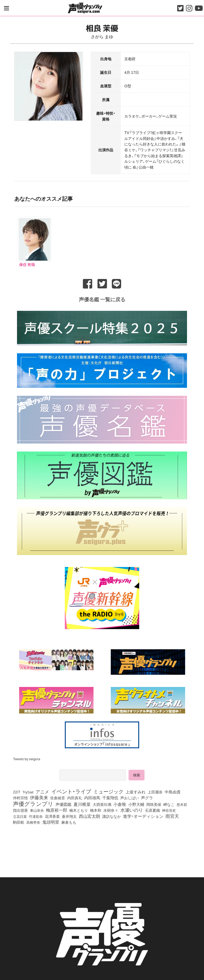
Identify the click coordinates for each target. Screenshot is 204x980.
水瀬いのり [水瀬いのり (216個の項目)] (132, 809)
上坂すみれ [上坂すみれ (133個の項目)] (136, 791)
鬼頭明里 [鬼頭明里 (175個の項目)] (51, 821)
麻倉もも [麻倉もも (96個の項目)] (69, 821)
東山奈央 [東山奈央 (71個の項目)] (37, 809)
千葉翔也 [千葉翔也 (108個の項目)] (110, 797)
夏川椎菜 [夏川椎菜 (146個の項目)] (82, 803)
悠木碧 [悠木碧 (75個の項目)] (182, 803)
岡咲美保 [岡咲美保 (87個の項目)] (154, 803)
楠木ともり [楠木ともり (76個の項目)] (79, 809)
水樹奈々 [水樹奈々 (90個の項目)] (111, 810)
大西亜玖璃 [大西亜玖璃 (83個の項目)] (102, 803)
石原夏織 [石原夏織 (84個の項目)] (152, 809)
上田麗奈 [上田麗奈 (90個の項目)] (155, 791)
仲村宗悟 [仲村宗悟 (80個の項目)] (20, 797)
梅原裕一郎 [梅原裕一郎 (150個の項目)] (57, 809)
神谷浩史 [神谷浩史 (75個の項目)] (169, 809)
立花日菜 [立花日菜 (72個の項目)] (20, 816)
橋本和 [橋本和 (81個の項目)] (96, 809)
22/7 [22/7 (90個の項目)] (17, 791)
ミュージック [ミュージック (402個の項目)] (108, 790)
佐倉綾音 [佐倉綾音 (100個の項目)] (58, 797)
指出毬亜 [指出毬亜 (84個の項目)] (20, 809)
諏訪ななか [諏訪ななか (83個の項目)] (112, 815)
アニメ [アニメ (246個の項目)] (42, 791)
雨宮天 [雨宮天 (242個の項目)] (172, 815)
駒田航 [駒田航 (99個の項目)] (19, 821)
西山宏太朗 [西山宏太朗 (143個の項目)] (90, 815)
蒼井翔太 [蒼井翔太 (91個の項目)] (69, 816)
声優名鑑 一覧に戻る (102, 298)
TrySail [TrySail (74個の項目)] (28, 791)
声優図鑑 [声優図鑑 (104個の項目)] (63, 803)
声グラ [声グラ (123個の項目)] (147, 797)
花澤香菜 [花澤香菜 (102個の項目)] (52, 815)
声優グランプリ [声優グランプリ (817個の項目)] (33, 803)
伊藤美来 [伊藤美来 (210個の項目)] (39, 797)
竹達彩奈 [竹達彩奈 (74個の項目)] (36, 815)
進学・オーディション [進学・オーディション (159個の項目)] (143, 815)
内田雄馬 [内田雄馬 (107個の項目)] (92, 797)
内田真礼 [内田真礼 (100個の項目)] (75, 797)
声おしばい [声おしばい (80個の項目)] (130, 797)
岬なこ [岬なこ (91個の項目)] (169, 804)
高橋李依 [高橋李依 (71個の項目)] (33, 821)
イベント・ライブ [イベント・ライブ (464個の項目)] (71, 790)
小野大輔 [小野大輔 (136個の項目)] (136, 803)
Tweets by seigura (27, 758)
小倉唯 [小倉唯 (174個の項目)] (120, 803)
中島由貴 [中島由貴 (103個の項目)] (173, 791)
